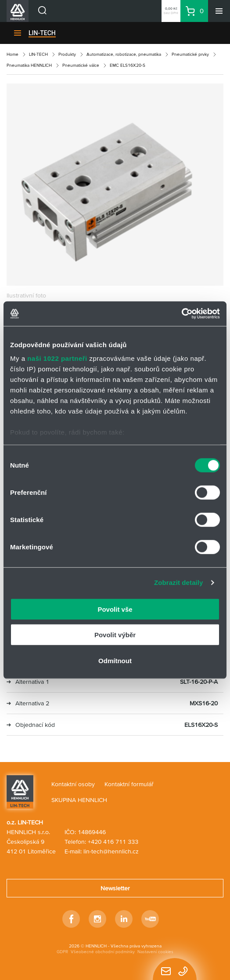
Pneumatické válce (81, 65)
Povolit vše (115, 609)
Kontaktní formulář (129, 784)
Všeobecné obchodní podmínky (103, 952)
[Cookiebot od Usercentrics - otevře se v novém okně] (181, 314)
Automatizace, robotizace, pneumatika (124, 54)
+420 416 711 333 (113, 842)
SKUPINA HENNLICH (79, 800)
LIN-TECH (42, 33)
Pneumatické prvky (190, 54)
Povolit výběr (115, 635)
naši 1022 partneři (57, 358)
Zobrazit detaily (179, 583)
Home (13, 54)
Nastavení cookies (155, 952)
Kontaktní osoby (73, 784)
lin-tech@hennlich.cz (111, 851)
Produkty (67, 54)
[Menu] (219, 11)
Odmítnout (115, 660)
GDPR (62, 952)
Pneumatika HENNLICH (29, 65)
